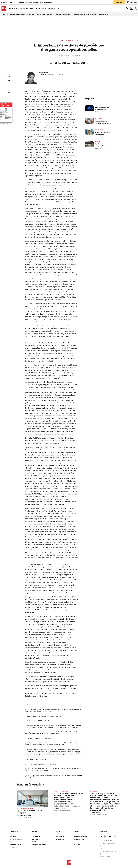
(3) (52, 165)
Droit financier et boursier (45, 14)
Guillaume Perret (59, 808)
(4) (39, 170)
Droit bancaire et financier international (84, 14)
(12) (66, 592)
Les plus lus (90, 98)
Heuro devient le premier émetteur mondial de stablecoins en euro (102, 110)
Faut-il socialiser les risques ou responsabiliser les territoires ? (103, 146)
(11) (63, 587)
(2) (74, 162)
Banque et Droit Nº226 (29, 817)
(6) (72, 372)
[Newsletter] (132, 2)
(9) (63, 473)
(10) (30, 577)
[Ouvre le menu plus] (60, 8)
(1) (49, 162)
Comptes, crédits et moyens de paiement (22, 14)
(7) (50, 375)
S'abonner (119, 2)
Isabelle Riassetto (43, 72)
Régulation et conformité (62, 14)
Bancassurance (103, 14)
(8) (60, 377)
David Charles (95, 813)
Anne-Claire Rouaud (24, 815)
